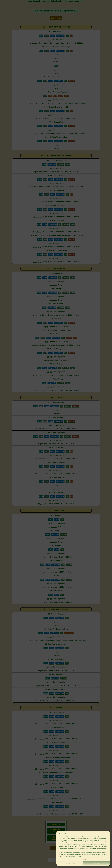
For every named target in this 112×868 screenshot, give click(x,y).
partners (71, 837)
